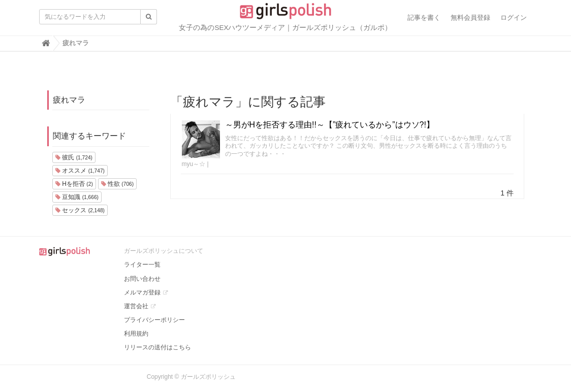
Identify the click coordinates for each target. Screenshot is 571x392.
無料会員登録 (470, 18)
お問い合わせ (142, 279)
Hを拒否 (74, 184)
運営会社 (136, 306)
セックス (80, 210)
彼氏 (74, 157)
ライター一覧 (142, 265)
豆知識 (77, 197)
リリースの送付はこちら (157, 347)
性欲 (117, 184)
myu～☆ (194, 164)
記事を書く (424, 18)
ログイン (514, 18)
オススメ (80, 171)
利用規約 (136, 334)
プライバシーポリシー (154, 320)
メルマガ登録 (142, 292)
